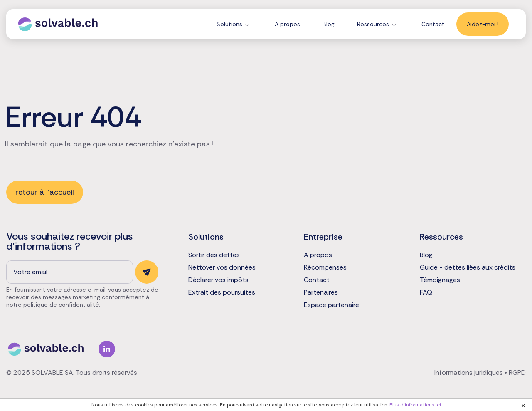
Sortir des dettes (214, 255)
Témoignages (440, 280)
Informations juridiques (469, 373)
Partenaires (321, 292)
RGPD (517, 373)
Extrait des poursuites (222, 292)
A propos (287, 24)
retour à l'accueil (45, 192)
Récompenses (325, 267)
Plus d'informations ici (415, 405)
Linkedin (107, 349)
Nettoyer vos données (222, 267)
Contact (433, 24)
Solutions (229, 24)
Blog (329, 24)
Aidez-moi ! (483, 24)
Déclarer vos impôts (218, 280)
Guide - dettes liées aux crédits (468, 267)
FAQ (426, 292)
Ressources (373, 24)
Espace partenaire (331, 305)
